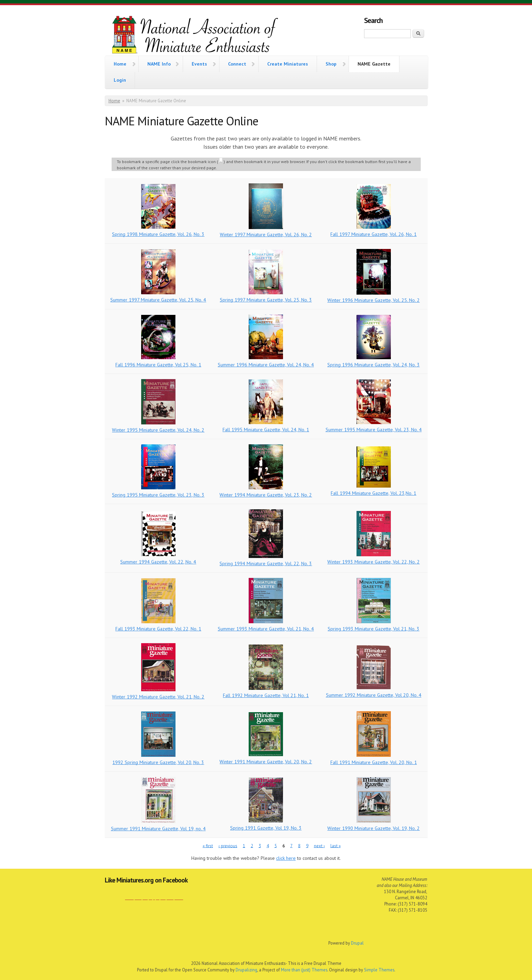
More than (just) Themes (304, 970)
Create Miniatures (288, 64)
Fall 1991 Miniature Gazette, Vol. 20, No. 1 (374, 762)
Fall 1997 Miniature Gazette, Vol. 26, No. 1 (373, 234)
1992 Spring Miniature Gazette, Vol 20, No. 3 (158, 762)
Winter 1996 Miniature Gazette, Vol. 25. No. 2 (373, 300)
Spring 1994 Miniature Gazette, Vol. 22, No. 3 (266, 563)
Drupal (357, 943)
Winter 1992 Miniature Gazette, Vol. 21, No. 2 (158, 697)
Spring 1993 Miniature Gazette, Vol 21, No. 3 (373, 629)
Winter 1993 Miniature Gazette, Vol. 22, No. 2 (373, 562)
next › (319, 846)
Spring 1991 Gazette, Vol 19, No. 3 (266, 828)
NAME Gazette (374, 64)
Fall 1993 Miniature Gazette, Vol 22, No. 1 (158, 629)
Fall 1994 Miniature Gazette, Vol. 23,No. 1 (373, 493)
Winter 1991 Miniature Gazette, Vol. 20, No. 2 (266, 762)
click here (286, 858)
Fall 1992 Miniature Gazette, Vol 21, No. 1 (266, 695)
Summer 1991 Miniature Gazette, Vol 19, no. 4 (158, 829)
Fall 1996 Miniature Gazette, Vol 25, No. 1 (158, 365)
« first (208, 846)
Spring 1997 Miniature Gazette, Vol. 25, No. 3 (266, 300)
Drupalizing (246, 970)
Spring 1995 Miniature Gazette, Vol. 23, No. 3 (158, 495)
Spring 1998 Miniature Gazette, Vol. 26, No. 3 (158, 234)
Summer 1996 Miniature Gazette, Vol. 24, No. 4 (266, 365)
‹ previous (228, 846)
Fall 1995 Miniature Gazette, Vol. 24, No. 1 (266, 430)
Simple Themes (379, 970)
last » (336, 846)
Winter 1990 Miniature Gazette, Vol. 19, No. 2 (373, 828)
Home (120, 63)
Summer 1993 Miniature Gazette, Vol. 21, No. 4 (266, 629)
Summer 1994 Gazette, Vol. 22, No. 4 (158, 562)
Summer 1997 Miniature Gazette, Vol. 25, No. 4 (158, 300)
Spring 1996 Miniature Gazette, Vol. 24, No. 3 (373, 365)
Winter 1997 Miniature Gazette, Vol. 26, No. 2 (266, 235)
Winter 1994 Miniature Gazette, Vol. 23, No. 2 (266, 495)
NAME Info (159, 63)
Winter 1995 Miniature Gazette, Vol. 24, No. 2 (158, 430)
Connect (237, 63)
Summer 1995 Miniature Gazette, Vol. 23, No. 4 (374, 430)
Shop (331, 63)
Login (120, 80)
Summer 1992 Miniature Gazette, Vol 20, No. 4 (374, 695)
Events (199, 63)
